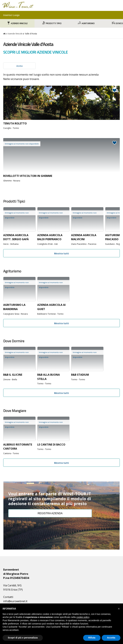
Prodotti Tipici (54, 23)
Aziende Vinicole (19, 23)
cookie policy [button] (83, 617)
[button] (119, 609)
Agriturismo (88, 23)
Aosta (19, 66)
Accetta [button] (111, 638)
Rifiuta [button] (92, 638)
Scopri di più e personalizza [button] (23, 638)
